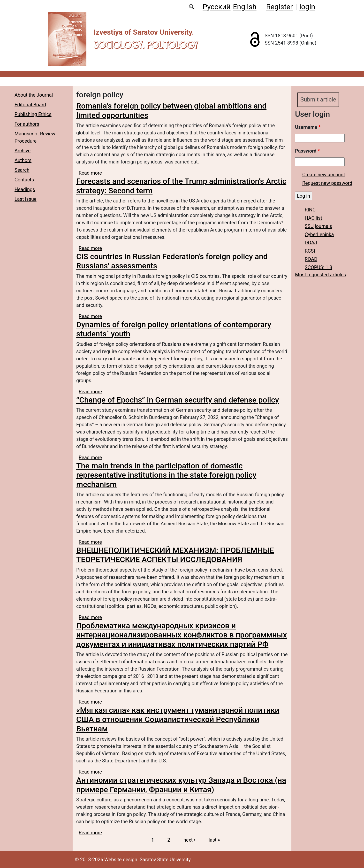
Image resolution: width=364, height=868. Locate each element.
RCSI (310, 251)
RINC (310, 210)
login (307, 7)
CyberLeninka (319, 234)
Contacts (24, 180)
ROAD (311, 259)
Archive (23, 151)
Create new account (324, 175)
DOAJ (311, 243)
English (245, 7)
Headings (25, 189)
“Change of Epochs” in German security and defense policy (178, 400)
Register (280, 7)
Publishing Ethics (33, 114)
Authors (23, 160)
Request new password (327, 183)
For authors (27, 124)
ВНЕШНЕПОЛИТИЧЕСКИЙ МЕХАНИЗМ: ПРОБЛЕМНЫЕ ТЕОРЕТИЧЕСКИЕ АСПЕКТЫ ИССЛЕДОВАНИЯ (175, 555)
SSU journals (318, 226)
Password (307, 151)
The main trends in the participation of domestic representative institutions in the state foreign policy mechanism (166, 475)
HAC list (313, 218)
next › (189, 840)
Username (308, 127)
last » (214, 840)
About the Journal (34, 95)
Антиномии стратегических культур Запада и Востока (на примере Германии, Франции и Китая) (181, 785)
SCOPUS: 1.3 (318, 267)
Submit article (318, 100)
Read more (90, 173)
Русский (216, 7)
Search (22, 170)
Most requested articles (320, 275)
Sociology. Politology (146, 45)
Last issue (26, 199)
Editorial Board (30, 105)
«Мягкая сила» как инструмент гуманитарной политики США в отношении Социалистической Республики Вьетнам (178, 719)
